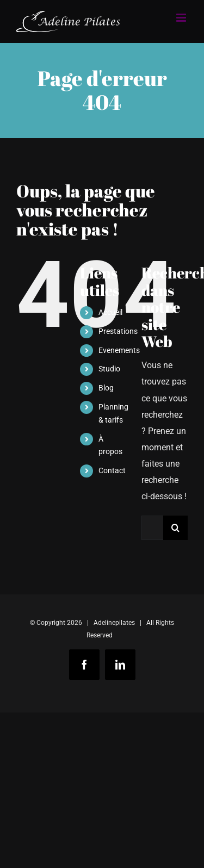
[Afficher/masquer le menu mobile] (182, 18)
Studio (109, 369)
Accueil (110, 312)
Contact (112, 470)
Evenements (119, 350)
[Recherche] (175, 528)
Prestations (118, 331)
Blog (106, 388)
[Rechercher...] (152, 528)
